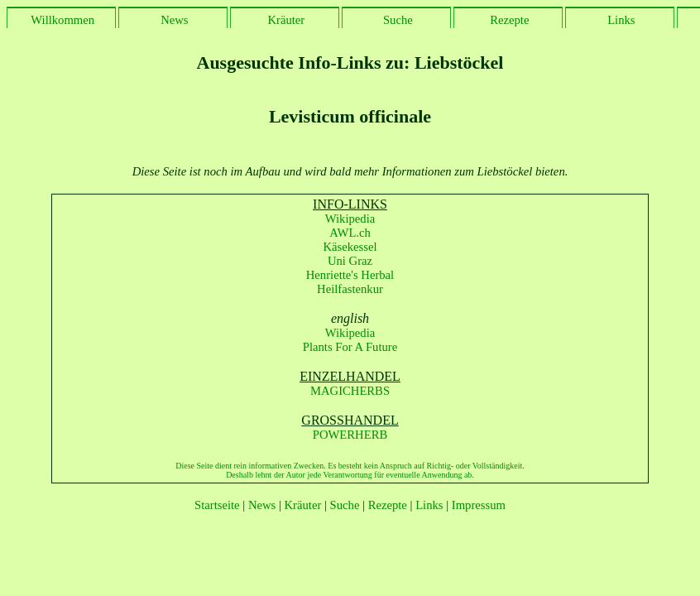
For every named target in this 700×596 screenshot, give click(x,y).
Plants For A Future (350, 347)
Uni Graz (350, 261)
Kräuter (285, 20)
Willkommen (61, 20)
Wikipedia (350, 219)
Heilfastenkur (350, 289)
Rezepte (508, 20)
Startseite (217, 505)
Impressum (479, 505)
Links (619, 20)
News (173, 20)
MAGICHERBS (350, 391)
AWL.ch (350, 233)
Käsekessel (350, 247)
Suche (396, 20)
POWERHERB (350, 435)
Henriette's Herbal (350, 275)
